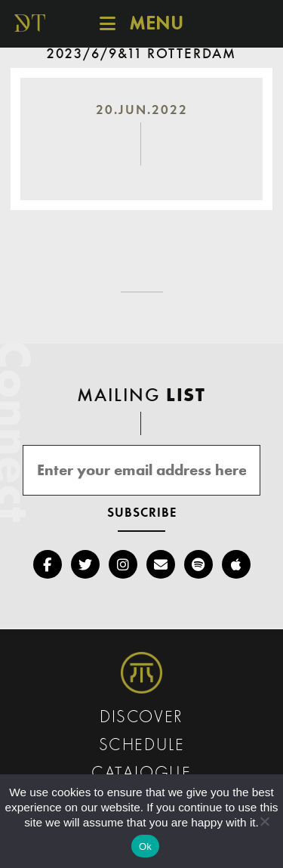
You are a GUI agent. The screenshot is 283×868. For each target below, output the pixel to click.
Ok (145, 846)
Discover (141, 718)
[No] (264, 821)
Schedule (142, 746)
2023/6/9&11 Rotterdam (141, 54)
